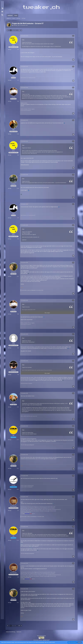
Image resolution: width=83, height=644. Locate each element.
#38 (73, 527)
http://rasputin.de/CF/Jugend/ (27, 253)
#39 (73, 563)
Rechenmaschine (56, 509)
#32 (73, 361)
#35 (73, 455)
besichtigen (27, 512)
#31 (73, 334)
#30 (73, 300)
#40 (73, 589)
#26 (73, 175)
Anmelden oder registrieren (2, 12)
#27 (73, 204)
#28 (73, 225)
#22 (73, 67)
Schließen (79, 642)
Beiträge (10, 50)
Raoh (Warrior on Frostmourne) (27, 78)
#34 (73, 426)
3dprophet (15, 25)
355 (19, 30)
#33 (73, 393)
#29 (73, 263)
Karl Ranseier (34, 517)
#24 (73, 120)
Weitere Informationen (72, 642)
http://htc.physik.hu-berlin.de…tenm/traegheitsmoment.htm (33, 569)
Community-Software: (42, 640)
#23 (73, 88)
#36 (73, 476)
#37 (73, 497)
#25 (73, 141)
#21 (73, 36)
